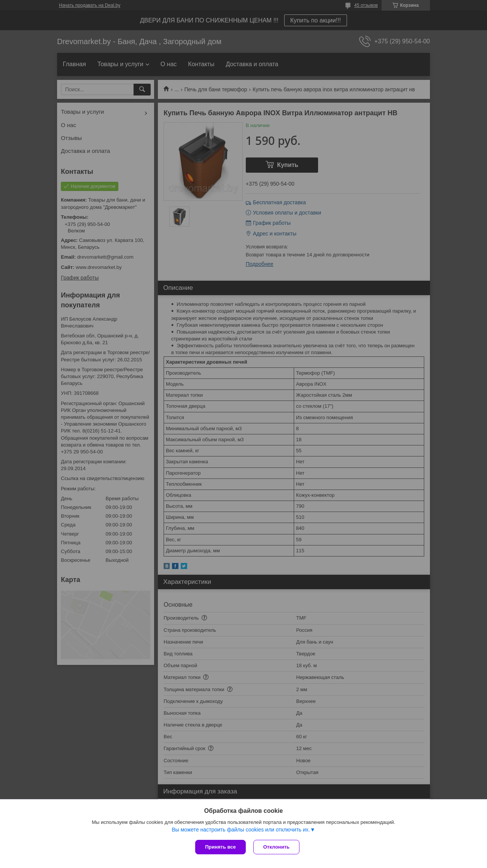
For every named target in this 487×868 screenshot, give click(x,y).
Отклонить (276, 847)
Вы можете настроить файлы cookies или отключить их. (241, 830)
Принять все (220, 847)
